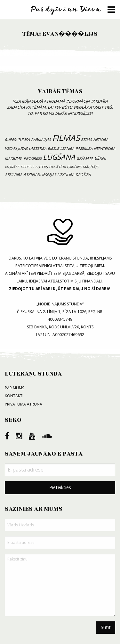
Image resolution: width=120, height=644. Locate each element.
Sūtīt (106, 627)
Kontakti (14, 396)
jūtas (23, 148)
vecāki (11, 148)
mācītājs (90, 167)
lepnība (67, 148)
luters (41, 167)
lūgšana (59, 157)
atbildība (13, 175)
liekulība (66, 175)
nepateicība (104, 148)
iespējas (49, 175)
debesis (27, 167)
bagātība (57, 167)
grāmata (85, 158)
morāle (12, 167)
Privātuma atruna (24, 404)
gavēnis (74, 167)
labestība (38, 148)
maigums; (14, 158)
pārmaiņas (41, 139)
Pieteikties (60, 487)
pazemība (84, 148)
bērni (100, 158)
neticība (101, 139)
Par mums (14, 388)
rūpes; (11, 139)
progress (33, 158)
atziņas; (32, 174)
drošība (83, 175)
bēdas (86, 139)
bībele (53, 148)
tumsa (24, 139)
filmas (66, 138)
